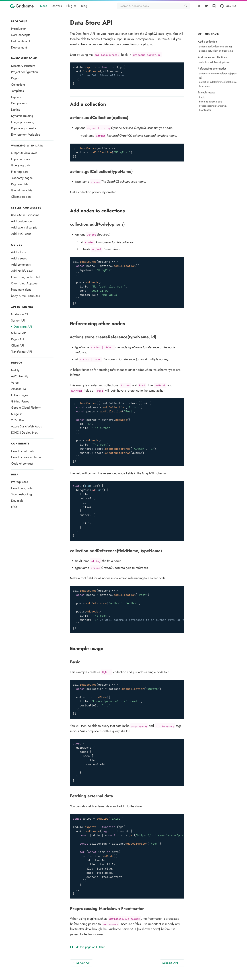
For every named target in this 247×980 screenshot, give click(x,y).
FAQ (14, 507)
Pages (15, 78)
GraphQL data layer (24, 153)
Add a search (20, 258)
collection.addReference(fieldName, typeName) (216, 84)
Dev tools (17, 501)
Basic (202, 97)
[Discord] (214, 6)
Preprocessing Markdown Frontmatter (213, 108)
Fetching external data (211, 102)
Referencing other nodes (212, 69)
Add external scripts (24, 227)
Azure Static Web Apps (26, 426)
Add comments (21, 265)
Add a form (18, 252)
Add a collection (207, 42)
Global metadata (22, 190)
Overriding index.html (26, 277)
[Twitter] (206, 6)
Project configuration (24, 72)
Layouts (16, 97)
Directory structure (23, 66)
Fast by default (20, 41)
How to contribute (23, 451)
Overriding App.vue (24, 283)
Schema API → (172, 963)
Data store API (23, 327)
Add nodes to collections (212, 57)
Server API (18, 320)
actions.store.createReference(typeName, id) (216, 76)
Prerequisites (19, 482)
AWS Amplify (20, 376)
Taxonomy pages (22, 178)
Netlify (15, 370)
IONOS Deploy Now (25, 433)
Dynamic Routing (22, 116)
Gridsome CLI (20, 314)
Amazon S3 (18, 389)
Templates (17, 91)
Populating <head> (24, 128)
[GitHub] (228, 6)
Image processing (23, 122)
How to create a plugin (26, 457)
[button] (199, 6)
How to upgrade (22, 488)
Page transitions (21, 289)
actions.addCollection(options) (215, 47)
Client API (18, 345)
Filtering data (20, 172)
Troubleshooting (21, 494)
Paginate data (20, 184)
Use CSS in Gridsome (25, 215)
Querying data (21, 165)
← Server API (82, 963)
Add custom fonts (22, 221)
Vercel (15, 383)
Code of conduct (22, 463)
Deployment (19, 47)
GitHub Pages (20, 401)
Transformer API (21, 352)
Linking (16, 110)
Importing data (20, 159)
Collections (18, 85)
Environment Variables (25, 135)
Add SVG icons (21, 234)
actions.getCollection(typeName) (216, 51)
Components (19, 103)
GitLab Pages (20, 395)
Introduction (19, 29)
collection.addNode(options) (214, 62)
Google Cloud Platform (26, 408)
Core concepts (21, 35)
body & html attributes (25, 296)
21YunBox (18, 420)
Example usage (206, 92)
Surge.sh (17, 414)
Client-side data (21, 197)
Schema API (19, 333)
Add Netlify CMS (22, 271)
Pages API (18, 339)
